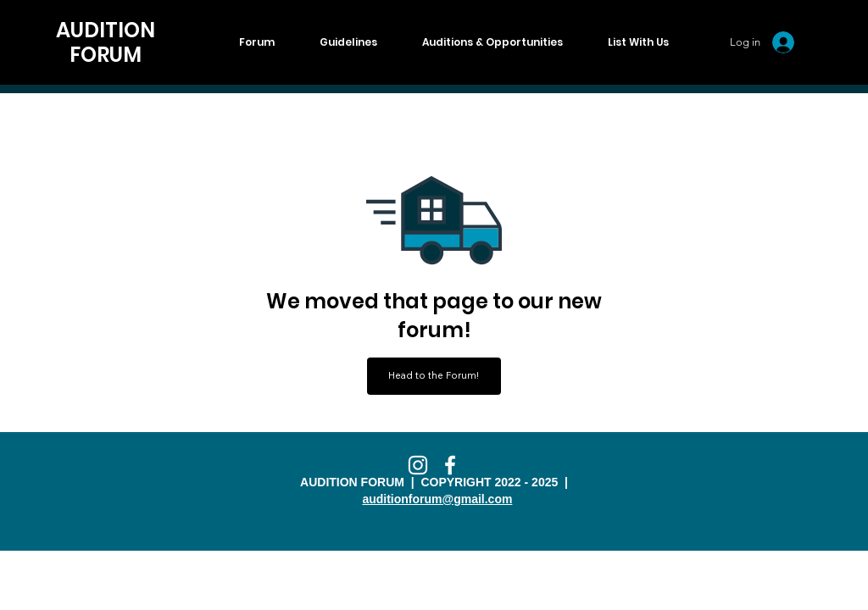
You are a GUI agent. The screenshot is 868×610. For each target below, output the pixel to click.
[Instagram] (418, 465)
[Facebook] (450, 465)
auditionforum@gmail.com (437, 499)
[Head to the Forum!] (434, 376)
